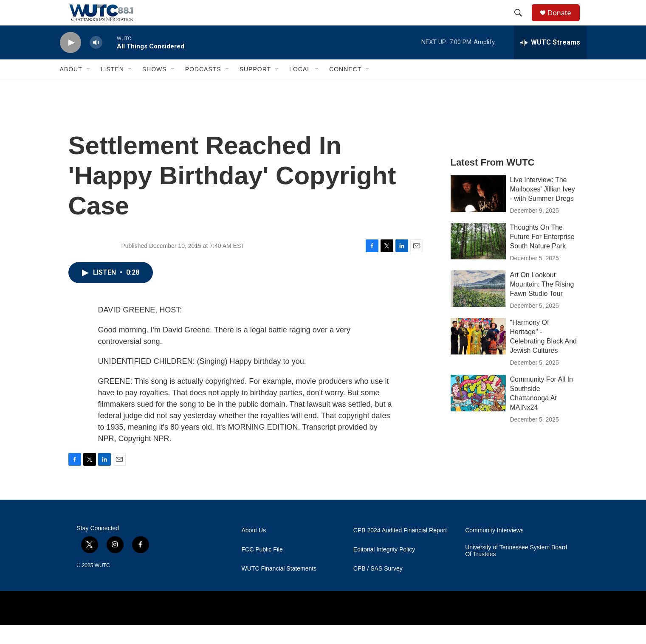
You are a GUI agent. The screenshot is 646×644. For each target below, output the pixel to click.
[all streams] (550, 62)
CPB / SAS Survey (378, 588)
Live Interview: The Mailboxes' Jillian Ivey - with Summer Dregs (543, 208)
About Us (254, 550)
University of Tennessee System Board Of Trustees (516, 570)
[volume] (96, 62)
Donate (565, 22)
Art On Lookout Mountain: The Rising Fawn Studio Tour (542, 303)
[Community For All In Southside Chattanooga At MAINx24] (478, 412)
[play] (71, 62)
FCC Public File (262, 569)
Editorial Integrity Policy (384, 569)
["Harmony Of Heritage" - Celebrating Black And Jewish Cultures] (478, 355)
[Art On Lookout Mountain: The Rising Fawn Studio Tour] (478, 308)
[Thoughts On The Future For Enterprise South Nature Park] (478, 260)
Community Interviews (494, 550)
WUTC (102, 585)
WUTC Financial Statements (279, 588)
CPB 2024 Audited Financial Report (400, 550)
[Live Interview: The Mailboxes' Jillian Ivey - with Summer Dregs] (478, 213)
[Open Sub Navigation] (89, 88)
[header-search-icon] (522, 22)
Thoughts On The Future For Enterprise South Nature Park (542, 256)
